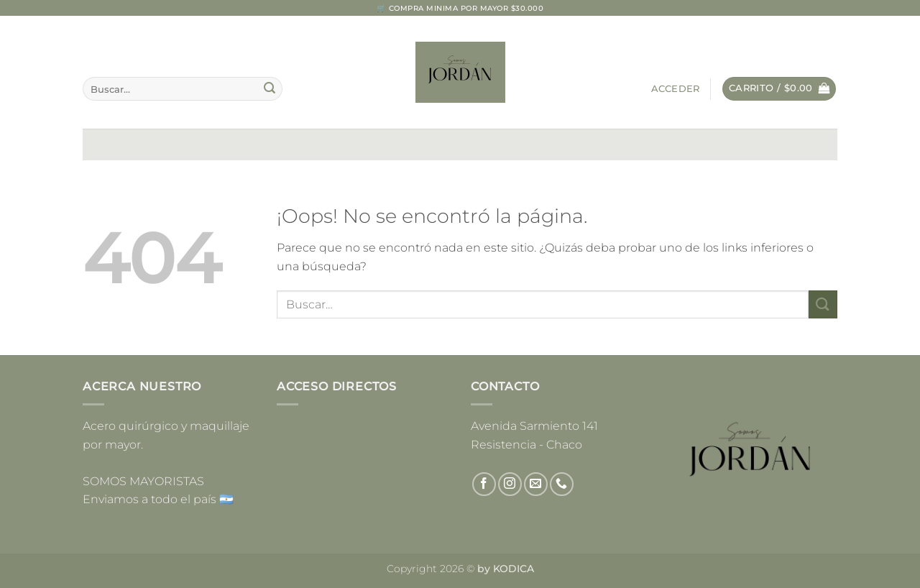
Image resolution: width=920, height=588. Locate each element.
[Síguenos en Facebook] (484, 484)
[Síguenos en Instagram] (510, 484)
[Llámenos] (562, 484)
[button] (676, 89)
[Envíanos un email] (536, 484)
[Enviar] (270, 89)
